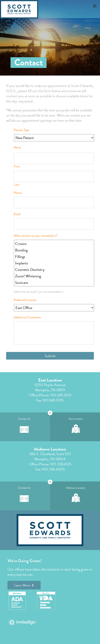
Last (17, 185)
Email (17, 214)
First (17, 166)
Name (17, 148)
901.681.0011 (61, 395)
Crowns (54, 244)
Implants (54, 263)
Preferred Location (25, 300)
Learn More (24, 585)
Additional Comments (27, 318)
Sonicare (54, 283)
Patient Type (21, 130)
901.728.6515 (61, 464)
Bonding (54, 250)
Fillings (54, 257)
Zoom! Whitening (54, 276)
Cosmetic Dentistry (54, 270)
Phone (18, 193)
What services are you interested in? (36, 236)
